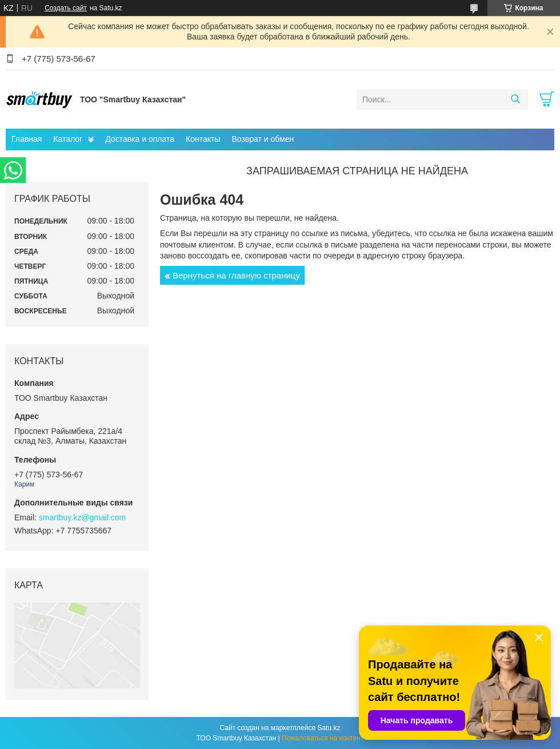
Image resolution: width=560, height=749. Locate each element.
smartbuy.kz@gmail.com (82, 517)
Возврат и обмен (263, 139)
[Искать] (515, 99)
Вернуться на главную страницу (236, 275)
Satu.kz (329, 728)
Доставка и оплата (140, 139)
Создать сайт (66, 8)
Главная (27, 139)
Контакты (203, 139)
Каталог (68, 139)
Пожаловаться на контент (323, 738)
